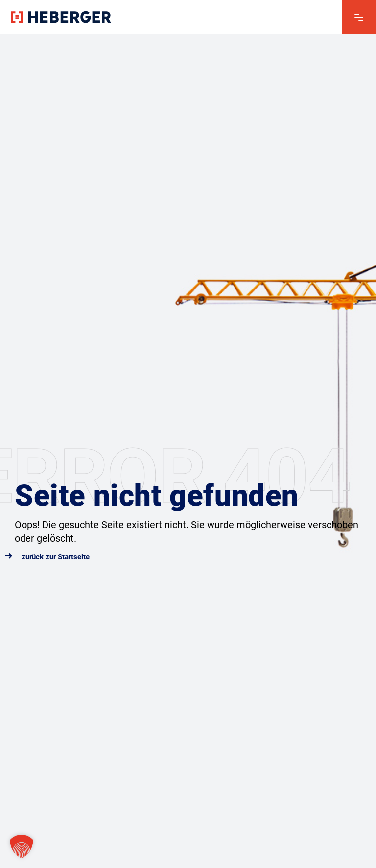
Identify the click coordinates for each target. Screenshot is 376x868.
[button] (22, 846)
